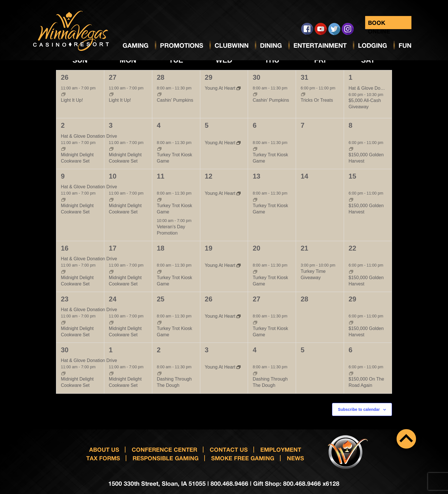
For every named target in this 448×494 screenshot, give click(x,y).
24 (113, 299)
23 (65, 299)
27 (113, 77)
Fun (405, 45)
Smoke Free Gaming (243, 458)
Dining (271, 45)
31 (304, 77)
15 (352, 176)
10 (113, 176)
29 (209, 77)
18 (161, 248)
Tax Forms (103, 458)
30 (256, 77)
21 (304, 248)
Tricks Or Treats (317, 100)
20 (256, 248)
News (295, 458)
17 (113, 248)
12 (209, 176)
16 (65, 248)
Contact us (229, 449)
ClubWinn (232, 45)
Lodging (373, 45)
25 (161, 299)
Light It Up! (72, 100)
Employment (281, 449)
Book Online (379, 24)
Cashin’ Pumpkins (175, 100)
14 (304, 176)
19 (209, 248)
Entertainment (320, 45)
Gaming (136, 45)
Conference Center (164, 449)
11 (161, 176)
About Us (104, 449)
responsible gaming (166, 458)
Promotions (182, 45)
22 (352, 248)
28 (161, 77)
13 (256, 176)
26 (65, 77)
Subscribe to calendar (359, 409)
